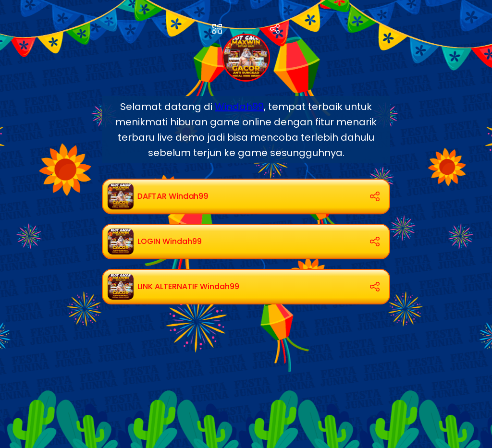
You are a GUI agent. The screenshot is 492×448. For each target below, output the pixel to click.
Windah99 (239, 107)
